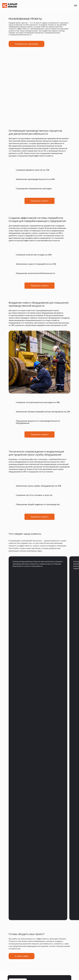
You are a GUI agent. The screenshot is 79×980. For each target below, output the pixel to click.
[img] (18, 636)
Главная (16, 671)
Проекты (33, 674)
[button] (22, 610)
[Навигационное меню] (76, 6)
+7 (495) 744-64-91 (17, 711)
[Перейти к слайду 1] (39, 115)
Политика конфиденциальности (21, 685)
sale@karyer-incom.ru (23, 698)
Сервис (32, 671)
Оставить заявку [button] (59, 636)
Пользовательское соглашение (21, 687)
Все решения (19, 677)
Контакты (34, 677)
